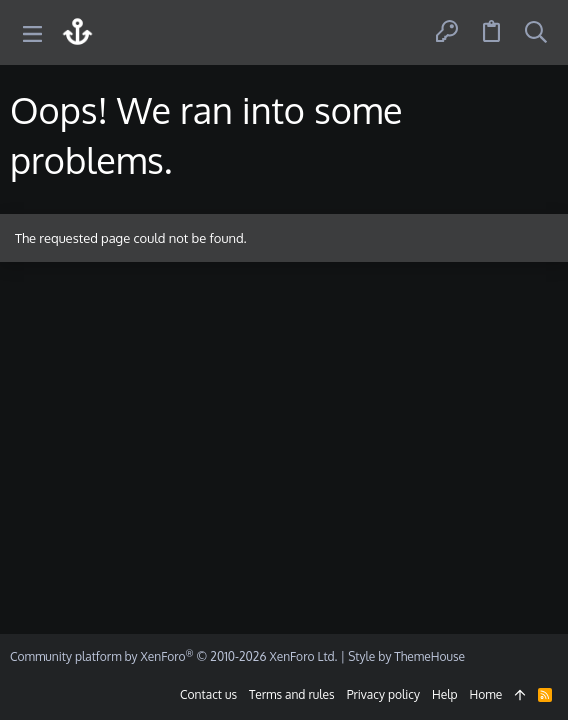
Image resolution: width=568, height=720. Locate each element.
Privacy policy (383, 694)
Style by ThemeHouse (406, 656)
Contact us (208, 694)
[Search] (536, 32)
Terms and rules (292, 694)
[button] (32, 32)
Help (445, 694)
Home (486, 694)
